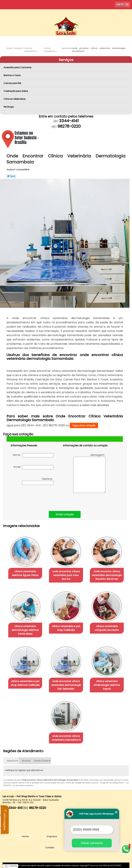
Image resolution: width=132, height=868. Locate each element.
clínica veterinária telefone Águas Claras (25, 572)
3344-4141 (69, 121)
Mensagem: (89, 473)
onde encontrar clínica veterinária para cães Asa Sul (66, 574)
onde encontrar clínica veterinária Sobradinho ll (66, 735)
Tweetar (11, 176)
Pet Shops (9, 107)
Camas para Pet (13, 83)
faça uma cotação (84, 425)
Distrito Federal (42, 757)
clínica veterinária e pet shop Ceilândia (66, 627)
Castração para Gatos (16, 91)
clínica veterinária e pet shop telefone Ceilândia (25, 681)
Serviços (66, 60)
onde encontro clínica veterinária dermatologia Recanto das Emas (107, 574)
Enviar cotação (65, 514)
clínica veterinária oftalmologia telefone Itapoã (107, 682)
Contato (50, 844)
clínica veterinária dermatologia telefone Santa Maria (25, 628)
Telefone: (38, 481)
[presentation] (33, 497)
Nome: (33, 455)
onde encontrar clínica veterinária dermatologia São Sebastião (66, 682)
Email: (34, 467)
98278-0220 (69, 126)
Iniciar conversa (92, 843)
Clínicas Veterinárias (15, 99)
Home (25, 833)
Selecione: (13, 757)
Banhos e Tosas (12, 75)
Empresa (52, 833)
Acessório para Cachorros (18, 67)
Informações (5, 820)
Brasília (26, 757)
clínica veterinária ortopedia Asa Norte (107, 627)
